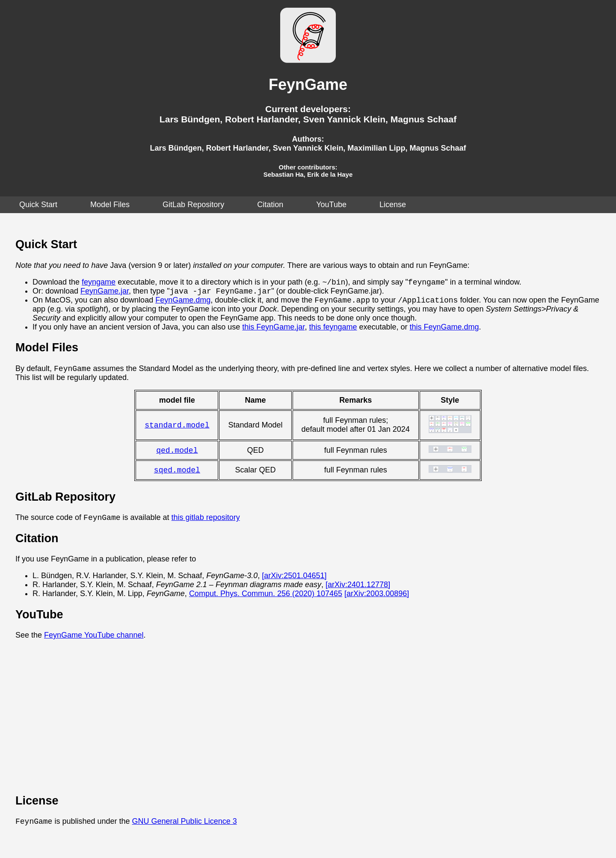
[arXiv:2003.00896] (377, 602)
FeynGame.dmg (183, 304)
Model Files (110, 205)
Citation (270, 205)
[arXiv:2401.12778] (358, 593)
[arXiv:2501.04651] (294, 584)
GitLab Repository (193, 205)
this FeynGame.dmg (444, 331)
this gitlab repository (206, 525)
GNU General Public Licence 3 (185, 830)
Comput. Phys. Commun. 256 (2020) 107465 (266, 602)
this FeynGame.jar (273, 331)
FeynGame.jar (105, 294)
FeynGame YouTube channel (94, 643)
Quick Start (38, 205)
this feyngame (333, 331)
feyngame (99, 283)
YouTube (331, 205)
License (393, 205)
